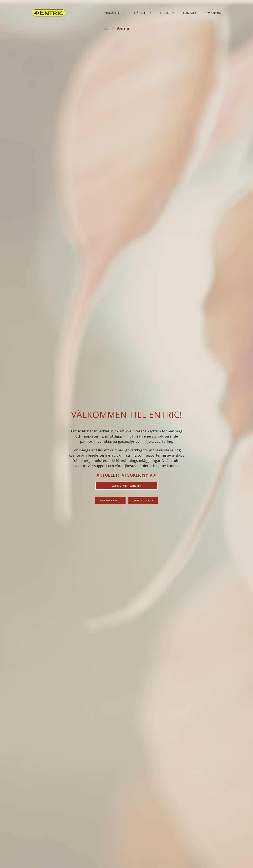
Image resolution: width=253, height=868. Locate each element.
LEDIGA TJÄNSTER (117, 29)
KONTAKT (190, 13)
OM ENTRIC (214, 13)
